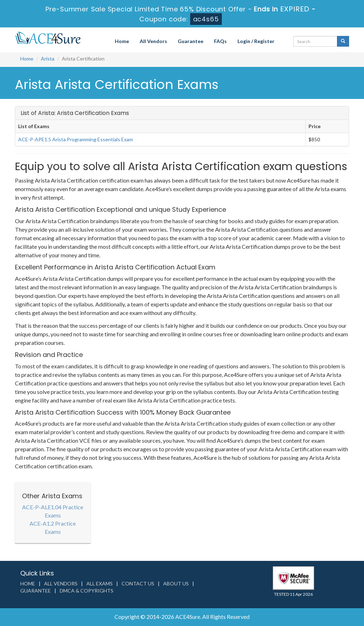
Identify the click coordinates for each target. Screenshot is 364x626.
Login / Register (256, 41)
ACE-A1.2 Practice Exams (53, 527)
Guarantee (191, 41)
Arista (48, 59)
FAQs (220, 41)
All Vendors (153, 41)
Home (122, 41)
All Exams (100, 583)
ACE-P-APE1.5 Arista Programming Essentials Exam (76, 139)
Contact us (138, 583)
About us (176, 583)
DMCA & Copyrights (87, 591)
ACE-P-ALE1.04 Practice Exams (53, 511)
